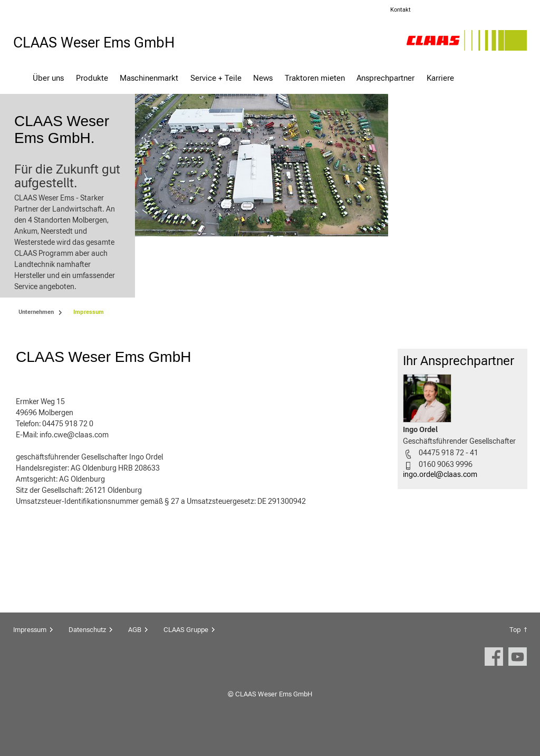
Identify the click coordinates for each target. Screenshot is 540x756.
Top (515, 653)
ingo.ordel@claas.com (440, 498)
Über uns (48, 78)
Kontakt (401, 10)
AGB (135, 653)
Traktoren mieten (315, 78)
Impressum (30, 653)
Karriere (440, 78)
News (263, 78)
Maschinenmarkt (149, 78)
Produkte (92, 78)
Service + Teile (216, 78)
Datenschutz (87, 653)
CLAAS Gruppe (186, 653)
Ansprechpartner (385, 78)
